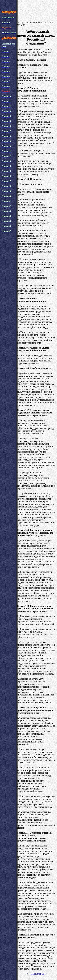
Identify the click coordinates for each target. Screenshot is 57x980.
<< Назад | (31, 974)
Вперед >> (41, 974)
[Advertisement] (36, 15)
